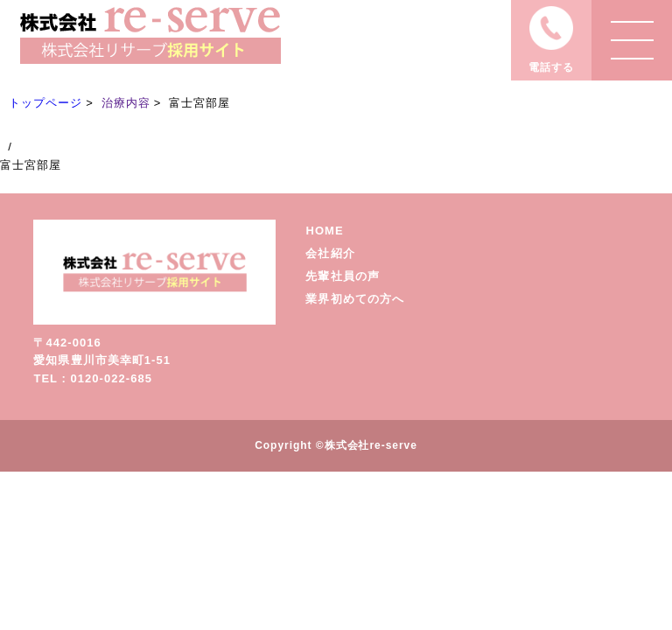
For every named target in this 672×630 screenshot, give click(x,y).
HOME (324, 231)
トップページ (45, 103)
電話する (551, 67)
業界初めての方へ (354, 299)
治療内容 (126, 103)
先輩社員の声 (342, 276)
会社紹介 (330, 253)
